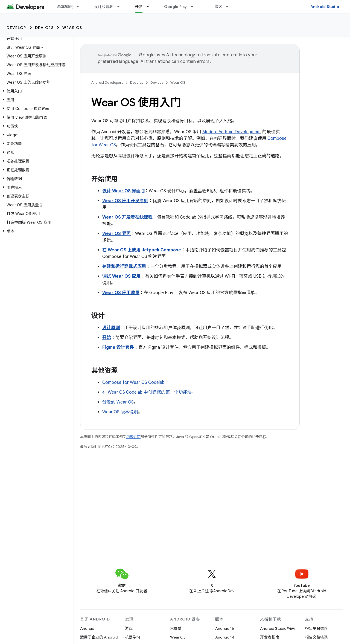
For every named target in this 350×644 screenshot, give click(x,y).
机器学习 (133, 637)
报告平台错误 (317, 628)
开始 (107, 338)
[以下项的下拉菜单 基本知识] (80, 7)
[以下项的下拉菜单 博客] (230, 7)
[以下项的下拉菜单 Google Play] (194, 7)
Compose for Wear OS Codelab (133, 382)
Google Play (176, 7)
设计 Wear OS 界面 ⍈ (123, 191)
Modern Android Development (232, 132)
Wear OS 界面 (116, 234)
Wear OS (72, 28)
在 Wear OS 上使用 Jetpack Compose (142, 250)
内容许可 (133, 437)
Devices (44, 28)
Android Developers (107, 82)
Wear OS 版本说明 (120, 412)
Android (87, 628)
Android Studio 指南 (277, 628)
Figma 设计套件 (118, 347)
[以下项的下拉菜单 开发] (150, 7)
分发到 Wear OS (118, 402)
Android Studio (325, 7)
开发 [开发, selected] (139, 7)
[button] (36, 91)
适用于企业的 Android (99, 637)
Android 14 (225, 637)
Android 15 (225, 628)
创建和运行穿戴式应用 (124, 266)
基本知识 (65, 7)
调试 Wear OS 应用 (121, 276)
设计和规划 (104, 7)
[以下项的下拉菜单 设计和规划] (121, 7)
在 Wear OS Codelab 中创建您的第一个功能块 (147, 392)
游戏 (129, 628)
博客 (219, 7)
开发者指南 (270, 637)
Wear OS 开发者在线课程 (127, 217)
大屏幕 (176, 628)
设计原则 (111, 328)
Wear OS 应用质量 (121, 293)
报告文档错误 (317, 637)
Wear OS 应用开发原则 (125, 201)
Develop (16, 28)
